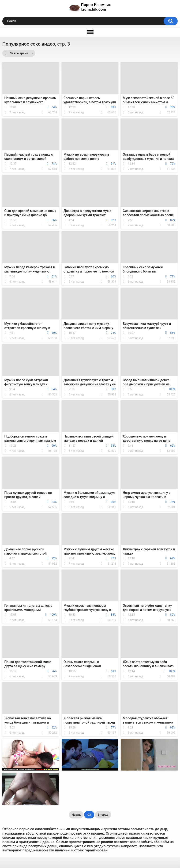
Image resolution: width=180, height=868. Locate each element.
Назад (76, 815)
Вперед (103, 815)
